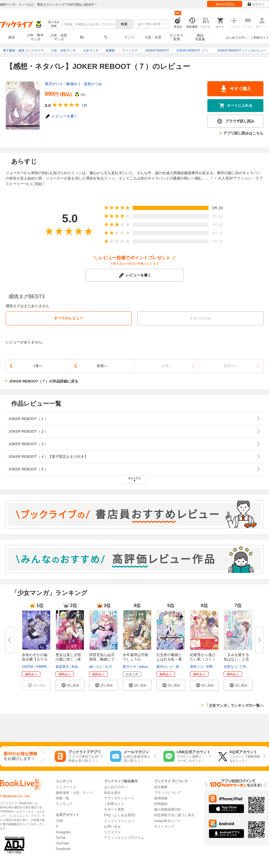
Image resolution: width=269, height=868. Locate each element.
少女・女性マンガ (59, 37)
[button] (70, 685)
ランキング (64, 804)
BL (82, 37)
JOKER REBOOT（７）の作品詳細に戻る (44, 381)
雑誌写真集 (200, 37)
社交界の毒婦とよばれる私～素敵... (169, 659)
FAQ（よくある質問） (121, 815)
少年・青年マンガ (35, 37)
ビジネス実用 (177, 37)
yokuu (143, 667)
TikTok (61, 838)
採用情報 (161, 798)
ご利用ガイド (260, 38)
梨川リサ (129, 667)
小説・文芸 (153, 37)
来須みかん (184, 667)
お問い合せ (112, 827)
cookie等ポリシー (167, 821)
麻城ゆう (73, 84)
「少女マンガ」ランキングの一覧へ (234, 705)
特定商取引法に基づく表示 (174, 815)
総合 (12, 37)
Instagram (63, 832)
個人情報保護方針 (168, 809)
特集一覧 (62, 798)
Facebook (63, 849)
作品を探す (112, 793)
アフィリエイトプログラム (124, 838)
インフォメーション (119, 821)
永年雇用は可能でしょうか (135, 657)
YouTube (62, 843)
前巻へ (102, 366)
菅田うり (197, 667)
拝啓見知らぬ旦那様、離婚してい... (102, 659)
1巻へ (38, 366)
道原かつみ (93, 84)
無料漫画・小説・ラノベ (74, 793)
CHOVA (28, 667)
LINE (60, 821)
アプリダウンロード (119, 798)
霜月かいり (54, 84)
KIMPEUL (44, 667)
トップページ (66, 787)
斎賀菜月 (62, 667)
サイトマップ (164, 827)
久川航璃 (112, 667)
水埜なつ (230, 667)
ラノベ (129, 37)
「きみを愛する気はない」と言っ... (236, 659)
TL (106, 37)
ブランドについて (168, 793)
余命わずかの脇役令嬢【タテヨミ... (35, 659)
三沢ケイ (246, 667)
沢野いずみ (214, 667)
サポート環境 (114, 809)
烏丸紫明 (78, 667)
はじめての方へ (237, 38)
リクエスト (112, 832)
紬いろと (96, 667)
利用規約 (161, 804)
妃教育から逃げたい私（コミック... (203, 659)
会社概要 (161, 787)
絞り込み (54, 24)
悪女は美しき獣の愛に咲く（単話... (68, 659)
